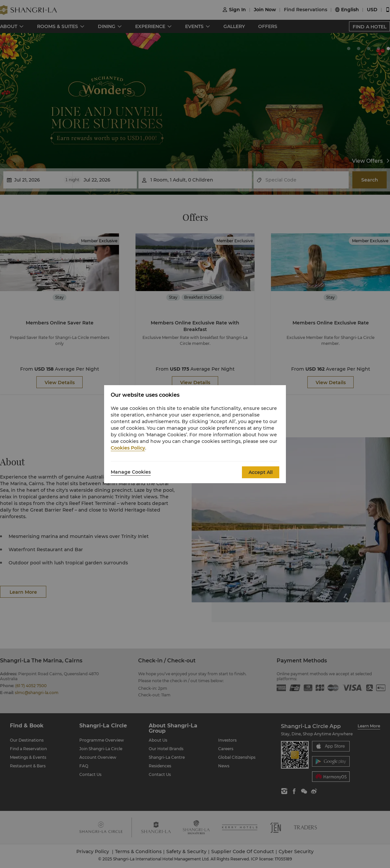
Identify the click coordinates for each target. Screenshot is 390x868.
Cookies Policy (128, 448)
